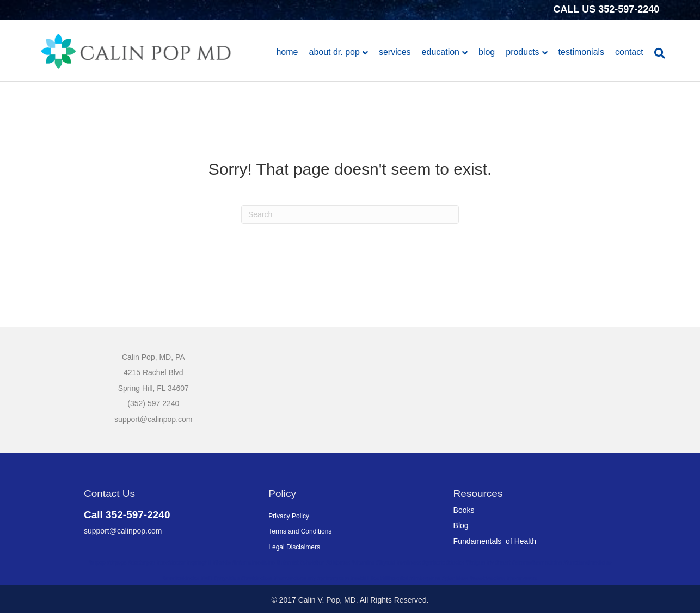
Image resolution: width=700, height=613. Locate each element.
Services (395, 52)
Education (441, 52)
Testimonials (581, 52)
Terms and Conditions (300, 531)
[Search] (657, 53)
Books (464, 510)
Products (522, 52)
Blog (487, 52)
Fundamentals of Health (495, 541)
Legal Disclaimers (294, 547)
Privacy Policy (289, 516)
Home (287, 52)
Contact (629, 52)
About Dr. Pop (334, 52)
